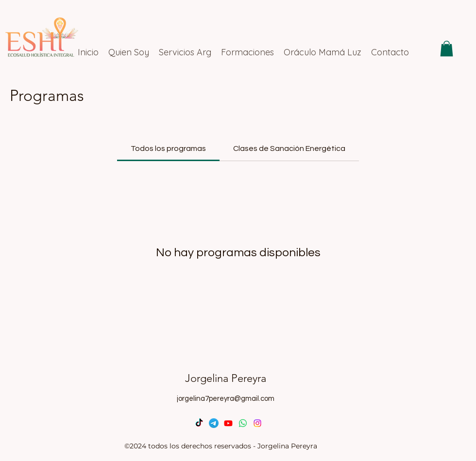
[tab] (168, 148)
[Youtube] (228, 423)
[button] (447, 49)
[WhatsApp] (243, 423)
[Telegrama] (214, 423)
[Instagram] (257, 423)
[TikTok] (199, 423)
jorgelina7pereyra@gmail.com (226, 399)
